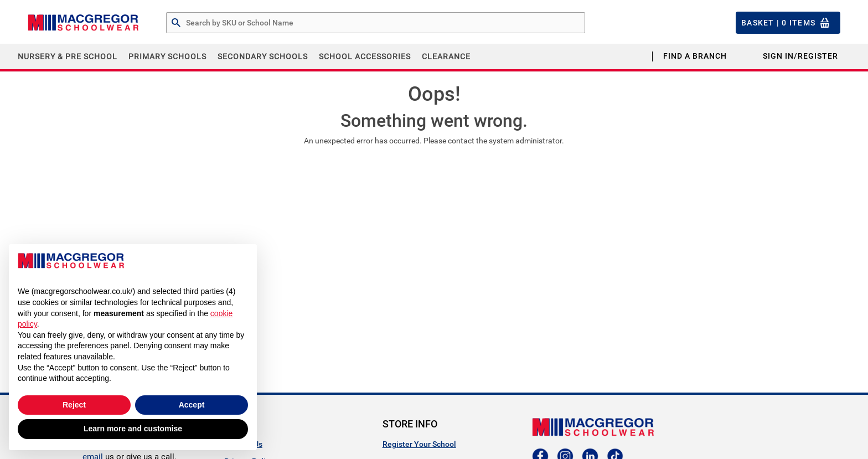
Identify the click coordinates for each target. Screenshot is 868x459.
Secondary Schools (263, 56)
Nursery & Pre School (68, 56)
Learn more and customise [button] (133, 429)
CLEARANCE (446, 56)
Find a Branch (695, 56)
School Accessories (365, 56)
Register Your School (419, 444)
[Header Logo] (83, 23)
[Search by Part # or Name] (176, 23)
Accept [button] (192, 405)
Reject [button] (74, 405)
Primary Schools (167, 56)
